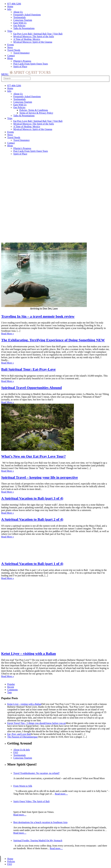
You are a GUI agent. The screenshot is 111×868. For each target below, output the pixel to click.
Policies (11, 861)
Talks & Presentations (24, 28)
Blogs (10, 58)
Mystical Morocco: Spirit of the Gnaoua (33, 42)
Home (10, 6)
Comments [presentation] (12, 690)
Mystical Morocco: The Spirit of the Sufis (34, 36)
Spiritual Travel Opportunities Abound (31, 388)
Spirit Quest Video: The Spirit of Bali (31, 801)
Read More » (8, 334)
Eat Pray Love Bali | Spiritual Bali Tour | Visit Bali (38, 34)
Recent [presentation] (11, 687)
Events (11, 45)
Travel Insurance (21, 53)
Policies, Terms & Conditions (34, 110)
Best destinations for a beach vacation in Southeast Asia (40, 822)
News (10, 47)
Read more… (61, 794)
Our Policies (19, 26)
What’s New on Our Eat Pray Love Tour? (33, 456)
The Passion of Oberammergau (23, 737)
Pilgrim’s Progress (22, 61)
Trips (10, 31)
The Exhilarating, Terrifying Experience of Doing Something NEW (53, 340)
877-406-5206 (14, 4)
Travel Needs (14, 50)
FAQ (16, 752)
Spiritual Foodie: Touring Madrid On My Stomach (38, 840)
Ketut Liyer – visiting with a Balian (29, 654)
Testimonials (20, 17)
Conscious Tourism (23, 20)
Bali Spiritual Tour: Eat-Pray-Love (28, 369)
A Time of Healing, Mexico (27, 39)
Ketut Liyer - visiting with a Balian (24, 704)
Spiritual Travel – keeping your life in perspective (40, 477)
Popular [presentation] (11, 684)
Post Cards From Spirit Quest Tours (31, 64)
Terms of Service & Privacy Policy (36, 113)
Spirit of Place (20, 66)
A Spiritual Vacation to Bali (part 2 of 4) (32, 519)
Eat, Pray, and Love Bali (19, 734)
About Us (18, 12)
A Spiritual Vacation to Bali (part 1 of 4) (32, 564)
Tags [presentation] (10, 692)
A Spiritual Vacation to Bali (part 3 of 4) (32, 498)
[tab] (59, 684)
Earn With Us (20, 23)
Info (9, 9)
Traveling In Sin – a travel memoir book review (38, 316)
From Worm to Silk (23, 786)
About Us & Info (22, 750)
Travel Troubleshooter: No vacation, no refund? (36, 773)
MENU (5, 74)
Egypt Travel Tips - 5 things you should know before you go (36, 723)
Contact (11, 56)
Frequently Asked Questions (27, 15)
